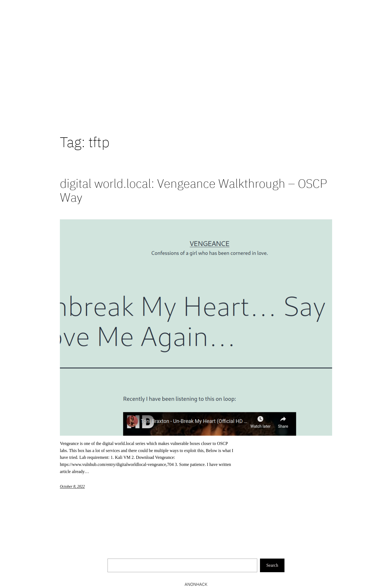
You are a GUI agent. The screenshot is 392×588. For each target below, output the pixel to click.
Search (272, 565)
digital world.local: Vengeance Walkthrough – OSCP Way (193, 190)
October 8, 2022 (72, 487)
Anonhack (196, 584)
